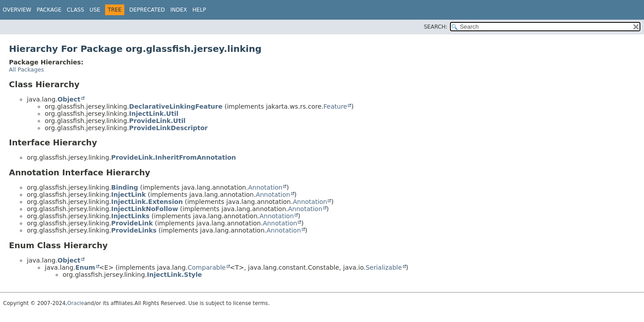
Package (49, 10)
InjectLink (129, 195)
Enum (85, 267)
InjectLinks (131, 216)
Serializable (384, 267)
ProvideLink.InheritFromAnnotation (174, 157)
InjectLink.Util (154, 114)
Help (199, 10)
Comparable (207, 267)
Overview (17, 10)
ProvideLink (132, 223)
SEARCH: (436, 27)
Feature (335, 106)
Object (69, 99)
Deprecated (147, 10)
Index (179, 10)
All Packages (26, 70)
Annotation (265, 187)
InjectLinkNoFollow (145, 209)
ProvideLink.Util (157, 121)
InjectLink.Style (175, 275)
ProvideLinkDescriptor (169, 128)
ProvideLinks (134, 230)
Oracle (76, 303)
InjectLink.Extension (147, 202)
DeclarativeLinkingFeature (176, 106)
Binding (125, 187)
